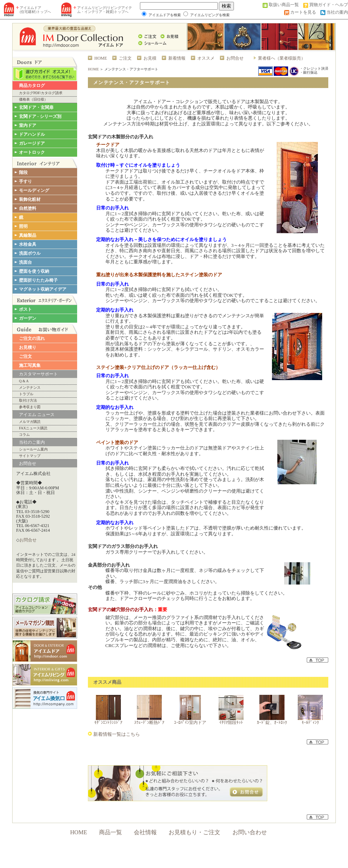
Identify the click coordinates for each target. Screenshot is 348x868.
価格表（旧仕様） (33, 100)
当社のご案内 (32, 442)
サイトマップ (30, 456)
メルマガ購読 (30, 422)
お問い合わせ (250, 832)
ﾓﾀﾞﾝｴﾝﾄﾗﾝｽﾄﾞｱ (108, 723)
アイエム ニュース (37, 415)
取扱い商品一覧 (284, 5)
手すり (25, 181)
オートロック (32, 152)
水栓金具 (28, 244)
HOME (101, 58)
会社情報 (145, 832)
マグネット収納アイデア (43, 289)
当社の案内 (337, 12)
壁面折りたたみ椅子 (38, 280)
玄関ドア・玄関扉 (36, 107)
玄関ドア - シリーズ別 (40, 116)
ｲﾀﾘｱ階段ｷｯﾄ (231, 723)
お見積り (28, 347)
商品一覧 (110, 832)
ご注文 (25, 356)
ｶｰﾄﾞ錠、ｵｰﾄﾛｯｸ (272, 723)
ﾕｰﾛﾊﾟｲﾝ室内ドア (190, 723)
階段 (23, 172)
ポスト (25, 309)
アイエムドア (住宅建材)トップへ (35, 10)
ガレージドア (32, 143)
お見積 (150, 58)
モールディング (34, 190)
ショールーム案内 (33, 449)
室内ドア (28, 125)
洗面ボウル (30, 253)
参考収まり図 (30, 407)
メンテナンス (30, 388)
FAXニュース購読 (33, 428)
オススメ (206, 58)
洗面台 (25, 262)
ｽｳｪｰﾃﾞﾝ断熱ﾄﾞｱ (149, 723)
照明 (23, 226)
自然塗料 (28, 208)
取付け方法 (28, 401)
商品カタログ (32, 86)
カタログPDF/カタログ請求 (41, 93)
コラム (24, 435)
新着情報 (177, 58)
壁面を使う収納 (34, 271)
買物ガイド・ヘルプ (329, 5)
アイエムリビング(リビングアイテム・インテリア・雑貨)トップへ (105, 10)
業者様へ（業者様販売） (282, 58)
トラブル (26, 394)
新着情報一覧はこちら (116, 734)
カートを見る (303, 12)
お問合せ (28, 463)
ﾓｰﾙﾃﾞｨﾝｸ (310, 723)
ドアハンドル (32, 134)
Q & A (24, 381)
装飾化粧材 (30, 199)
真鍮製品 (28, 235)
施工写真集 (30, 365)
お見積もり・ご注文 (194, 832)
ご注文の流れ (32, 338)
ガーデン (28, 318)
